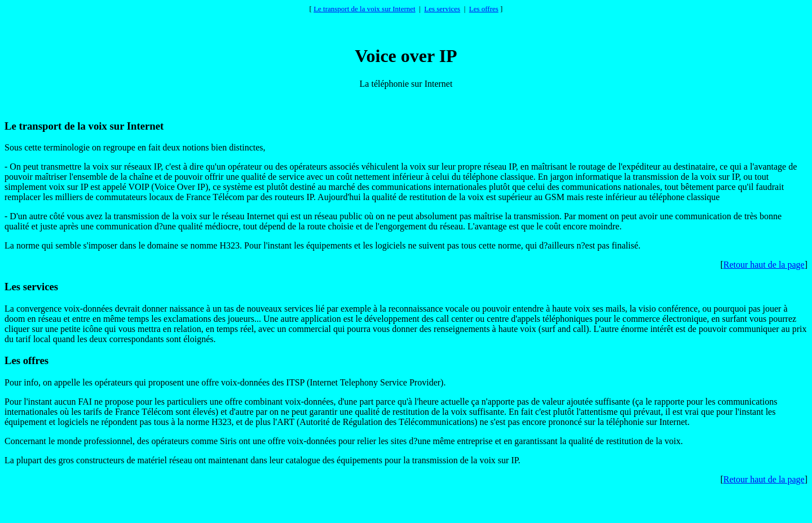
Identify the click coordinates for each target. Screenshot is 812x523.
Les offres (484, 9)
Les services (442, 9)
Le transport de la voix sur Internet (365, 9)
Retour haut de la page (764, 265)
